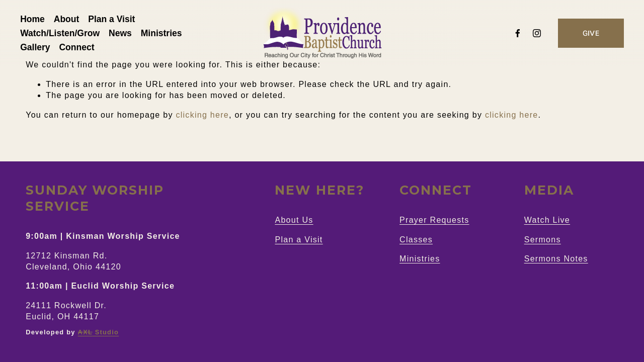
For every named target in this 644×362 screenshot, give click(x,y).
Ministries (167, 35)
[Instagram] (531, 35)
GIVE (585, 35)
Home (38, 21)
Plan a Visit (117, 21)
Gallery (41, 49)
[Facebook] (512, 35)
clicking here (202, 115)
